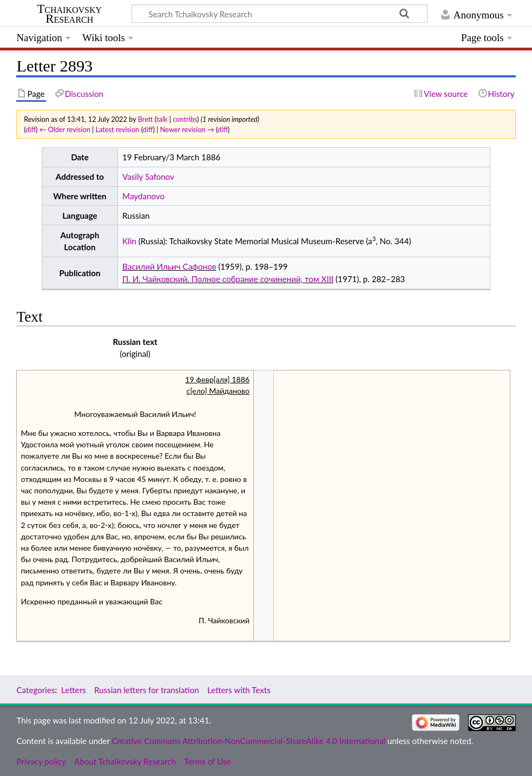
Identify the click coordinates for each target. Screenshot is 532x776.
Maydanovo (143, 196)
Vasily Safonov (148, 177)
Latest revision (118, 129)
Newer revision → (187, 129)
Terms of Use (207, 761)
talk (162, 119)
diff (31, 129)
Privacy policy (41, 761)
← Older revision (65, 129)
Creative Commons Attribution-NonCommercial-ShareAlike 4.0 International (249, 741)
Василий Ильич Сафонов (169, 266)
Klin (129, 241)
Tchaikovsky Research (69, 14)
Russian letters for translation (147, 690)
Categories (35, 690)
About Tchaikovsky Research (125, 761)
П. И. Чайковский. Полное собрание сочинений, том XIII (228, 279)
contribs (185, 119)
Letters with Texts (239, 690)
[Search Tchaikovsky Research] (280, 14)
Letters (74, 690)
